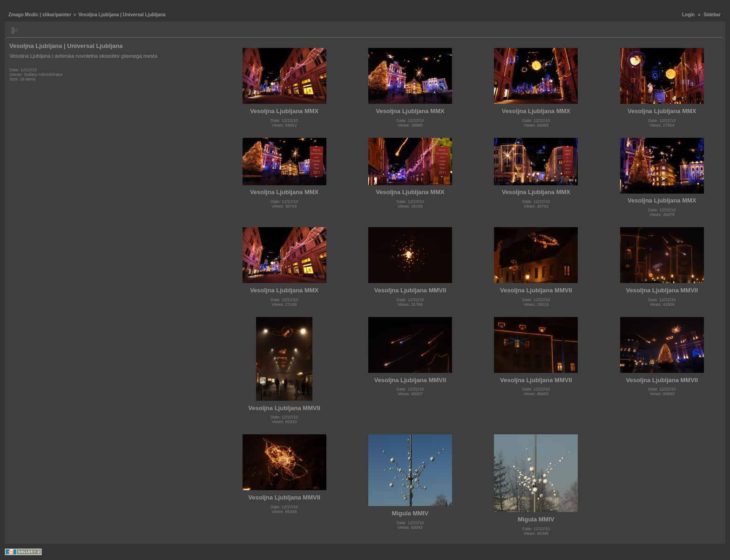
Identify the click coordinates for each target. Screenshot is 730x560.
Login (688, 15)
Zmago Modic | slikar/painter (40, 15)
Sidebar (712, 15)
